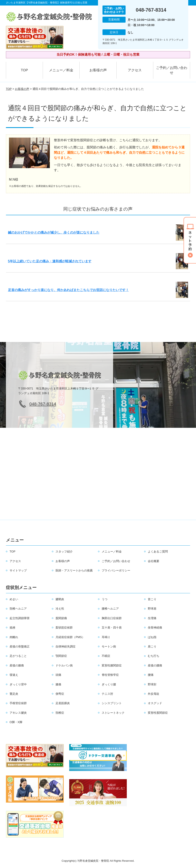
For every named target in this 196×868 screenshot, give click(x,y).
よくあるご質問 (158, 551)
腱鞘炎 (60, 599)
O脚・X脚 (16, 722)
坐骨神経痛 (155, 628)
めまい (14, 599)
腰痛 (151, 675)
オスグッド (155, 703)
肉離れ (14, 637)
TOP (24, 70)
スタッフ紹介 (64, 551)
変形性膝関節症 (112, 665)
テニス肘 (107, 694)
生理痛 (152, 618)
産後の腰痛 (155, 665)
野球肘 (152, 684)
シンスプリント (112, 703)
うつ (105, 599)
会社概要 (154, 561)
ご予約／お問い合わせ (172, 70)
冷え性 (60, 609)
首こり (152, 599)
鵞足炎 (14, 694)
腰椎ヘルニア (110, 609)
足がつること (18, 656)
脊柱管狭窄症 (110, 675)
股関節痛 (61, 618)
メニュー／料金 (61, 70)
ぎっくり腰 (109, 684)
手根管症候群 (18, 703)
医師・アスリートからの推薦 (74, 570)
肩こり (152, 646)
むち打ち (154, 656)
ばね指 (152, 637)
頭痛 (58, 675)
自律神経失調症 (66, 646)
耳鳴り (106, 637)
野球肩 (152, 609)
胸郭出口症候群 (112, 618)
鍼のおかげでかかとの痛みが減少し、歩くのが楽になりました (54, 232)
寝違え (14, 675)
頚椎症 (60, 713)
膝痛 (58, 684)
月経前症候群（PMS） (70, 637)
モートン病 (109, 646)
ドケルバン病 (64, 665)
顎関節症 (61, 656)
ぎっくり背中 (18, 684)
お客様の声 (98, 70)
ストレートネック (113, 713)
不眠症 (106, 656)
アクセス (135, 70)
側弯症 (60, 694)
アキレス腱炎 (18, 713)
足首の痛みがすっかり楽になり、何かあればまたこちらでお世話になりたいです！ (68, 290)
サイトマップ (18, 570)
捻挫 (12, 628)
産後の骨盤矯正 (20, 646)
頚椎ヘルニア (18, 609)
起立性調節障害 (20, 618)
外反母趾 (154, 694)
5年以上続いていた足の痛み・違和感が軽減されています (50, 261)
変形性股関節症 (158, 713)
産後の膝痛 (17, 665)
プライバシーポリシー (116, 570)
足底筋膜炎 (63, 703)
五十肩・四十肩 (112, 628)
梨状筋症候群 (64, 628)
